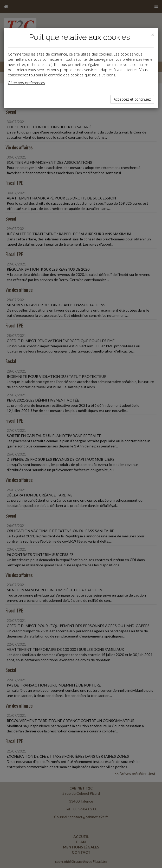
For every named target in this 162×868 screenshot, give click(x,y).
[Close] (153, 35)
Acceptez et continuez (132, 99)
